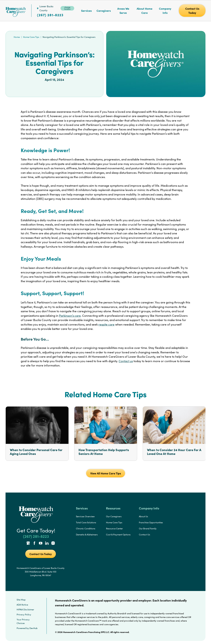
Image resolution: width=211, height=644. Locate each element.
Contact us (126, 361)
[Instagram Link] (53, 543)
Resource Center (114, 528)
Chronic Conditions (86, 528)
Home (17, 37)
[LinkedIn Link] (47, 543)
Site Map (21, 600)
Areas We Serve (123, 11)
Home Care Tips (31, 37)
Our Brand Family (148, 528)
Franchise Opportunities (151, 522)
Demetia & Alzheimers (87, 535)
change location (67, 8)
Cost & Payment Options (118, 535)
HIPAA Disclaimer (25, 609)
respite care (106, 324)
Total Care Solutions (86, 522)
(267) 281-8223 (50, 15)
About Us (143, 516)
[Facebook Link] (34, 543)
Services (86, 11)
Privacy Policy (24, 614)
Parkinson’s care (70, 316)
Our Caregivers (114, 516)
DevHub (33, 628)
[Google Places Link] (28, 543)
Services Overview (85, 516)
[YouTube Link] (41, 543)
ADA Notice (22, 605)
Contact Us (145, 535)
